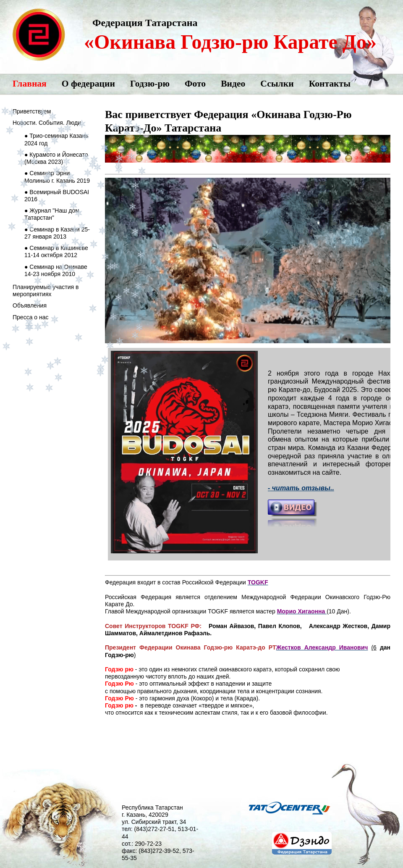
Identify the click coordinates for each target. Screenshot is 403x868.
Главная (30, 84)
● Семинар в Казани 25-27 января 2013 (57, 233)
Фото (195, 84)
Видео (233, 84)
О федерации (88, 84)
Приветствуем (32, 111)
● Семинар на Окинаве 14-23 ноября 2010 (56, 270)
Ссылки (277, 84)
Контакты (330, 84)
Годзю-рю (150, 84)
